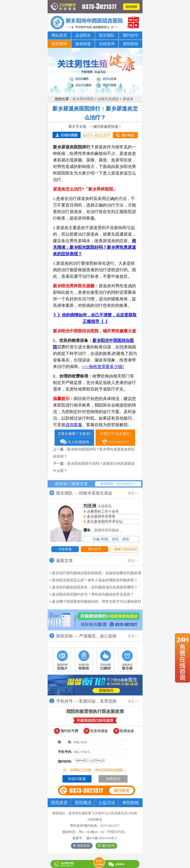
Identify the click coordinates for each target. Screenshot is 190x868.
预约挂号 (131, 35)
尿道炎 (128, 99)
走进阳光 (83, 35)
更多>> (133, 493)
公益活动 (107, 803)
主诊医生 (98, 506)
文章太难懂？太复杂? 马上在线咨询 (74, 438)
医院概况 (83, 803)
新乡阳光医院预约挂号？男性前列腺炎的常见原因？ (93, 594)
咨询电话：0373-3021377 (118, 484)
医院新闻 (59, 44)
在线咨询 (107, 44)
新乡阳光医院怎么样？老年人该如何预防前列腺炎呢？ (95, 580)
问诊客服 (65, 549)
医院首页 (59, 803)
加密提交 (113, 779)
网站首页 (59, 35)
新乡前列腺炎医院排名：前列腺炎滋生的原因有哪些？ (95, 587)
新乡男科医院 (83, 99)
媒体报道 (83, 44)
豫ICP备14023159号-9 (102, 838)
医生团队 (107, 35)
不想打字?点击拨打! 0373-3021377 (115, 438)
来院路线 (131, 44)
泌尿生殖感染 (108, 99)
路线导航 (82, 846)
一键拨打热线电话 (124, 549)
